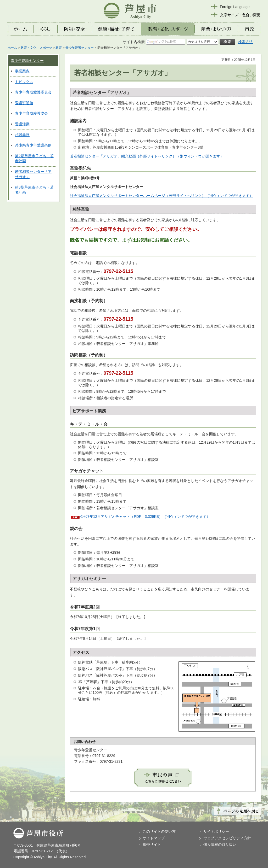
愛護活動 (22, 124)
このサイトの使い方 (159, 831)
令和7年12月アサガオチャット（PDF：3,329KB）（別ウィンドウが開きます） (145, 517)
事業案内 (22, 71)
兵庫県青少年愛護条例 (33, 145)
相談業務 (22, 135)
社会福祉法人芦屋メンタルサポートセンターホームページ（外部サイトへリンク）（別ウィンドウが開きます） (161, 196)
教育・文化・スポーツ (36, 48)
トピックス (24, 82)
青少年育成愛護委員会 (33, 92)
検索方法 (245, 42)
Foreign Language (235, 7)
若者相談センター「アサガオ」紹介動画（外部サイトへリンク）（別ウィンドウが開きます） (147, 156)
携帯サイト (152, 844)
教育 (59, 48)
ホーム (12, 48)
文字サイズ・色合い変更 (240, 15)
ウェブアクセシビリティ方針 (227, 838)
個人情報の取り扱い (220, 844)
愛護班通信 (24, 103)
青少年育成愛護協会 (31, 113)
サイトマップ (154, 838)
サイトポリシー (216, 831)
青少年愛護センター (80, 48)
